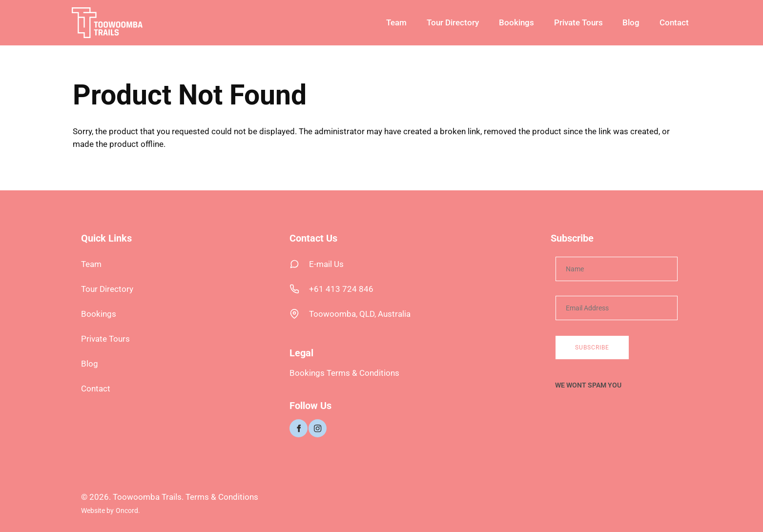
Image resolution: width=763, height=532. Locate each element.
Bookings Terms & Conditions (344, 373)
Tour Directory (453, 22)
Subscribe (592, 348)
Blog (631, 22)
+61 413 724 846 (341, 289)
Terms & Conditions (222, 497)
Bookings (516, 22)
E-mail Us (326, 264)
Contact (674, 22)
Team (396, 22)
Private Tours (578, 22)
